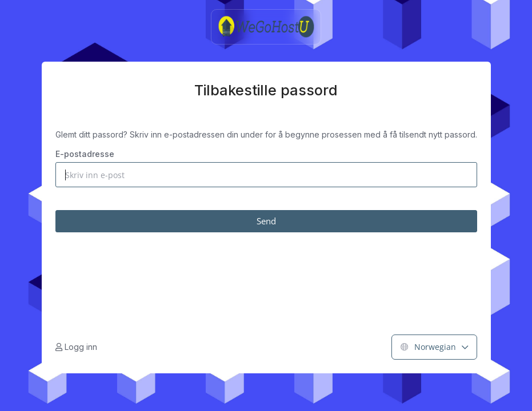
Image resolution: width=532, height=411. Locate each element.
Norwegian (434, 347)
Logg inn (76, 347)
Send (266, 221)
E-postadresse (85, 154)
